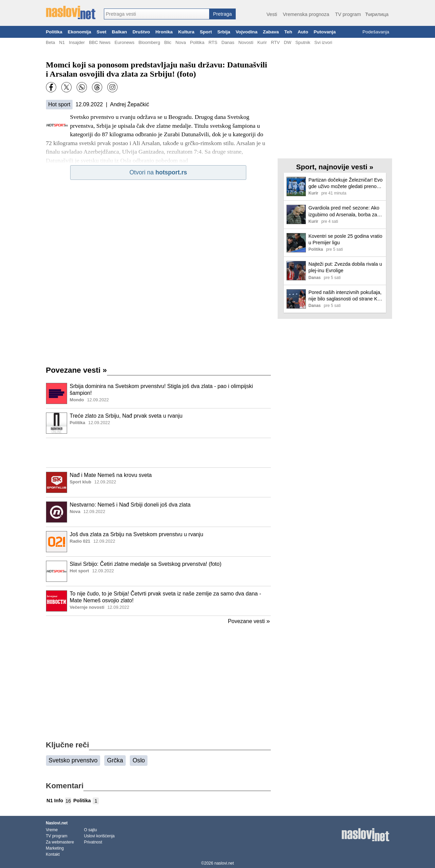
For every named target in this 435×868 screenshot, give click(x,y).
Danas (228, 42)
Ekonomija (80, 32)
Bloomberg (149, 42)
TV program (348, 14)
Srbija (224, 32)
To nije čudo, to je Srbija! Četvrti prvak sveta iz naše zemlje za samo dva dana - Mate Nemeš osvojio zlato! (166, 597)
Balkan (119, 32)
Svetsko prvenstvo (73, 760)
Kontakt (53, 854)
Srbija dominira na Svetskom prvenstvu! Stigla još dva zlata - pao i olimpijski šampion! (161, 390)
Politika (54, 32)
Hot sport (59, 104)
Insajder (77, 42)
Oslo (139, 760)
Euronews (124, 42)
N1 (62, 42)
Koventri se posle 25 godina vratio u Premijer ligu (346, 239)
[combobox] (157, 14)
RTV (275, 42)
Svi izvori (323, 42)
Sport (206, 32)
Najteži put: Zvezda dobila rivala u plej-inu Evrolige (345, 267)
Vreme (52, 830)
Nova (181, 42)
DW (288, 42)
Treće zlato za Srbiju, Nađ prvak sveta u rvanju (126, 416)
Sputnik (303, 42)
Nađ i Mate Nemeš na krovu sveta (111, 475)
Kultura (186, 32)
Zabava (271, 32)
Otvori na (158, 172)
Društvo (141, 32)
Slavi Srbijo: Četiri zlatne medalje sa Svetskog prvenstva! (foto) (146, 564)
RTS (213, 42)
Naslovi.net (57, 823)
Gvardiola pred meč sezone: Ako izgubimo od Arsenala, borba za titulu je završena (344, 211)
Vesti (272, 14)
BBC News (100, 42)
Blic (168, 42)
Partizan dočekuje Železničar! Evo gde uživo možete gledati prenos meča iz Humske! (346, 183)
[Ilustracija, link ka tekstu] (57, 394)
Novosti (246, 42)
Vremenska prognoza (306, 14)
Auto (303, 32)
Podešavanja (376, 32)
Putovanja (325, 32)
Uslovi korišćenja (99, 836)
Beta (51, 42)
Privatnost (93, 842)
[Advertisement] (158, 453)
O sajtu (91, 830)
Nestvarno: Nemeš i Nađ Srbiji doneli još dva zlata (130, 505)
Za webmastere (60, 842)
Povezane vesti (76, 370)
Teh (288, 32)
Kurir (262, 42)
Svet (102, 32)
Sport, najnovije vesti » (335, 167)
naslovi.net (224, 863)
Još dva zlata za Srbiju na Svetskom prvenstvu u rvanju (137, 534)
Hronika (164, 32)
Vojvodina (247, 32)
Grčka (115, 760)
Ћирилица (377, 14)
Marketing (55, 848)
